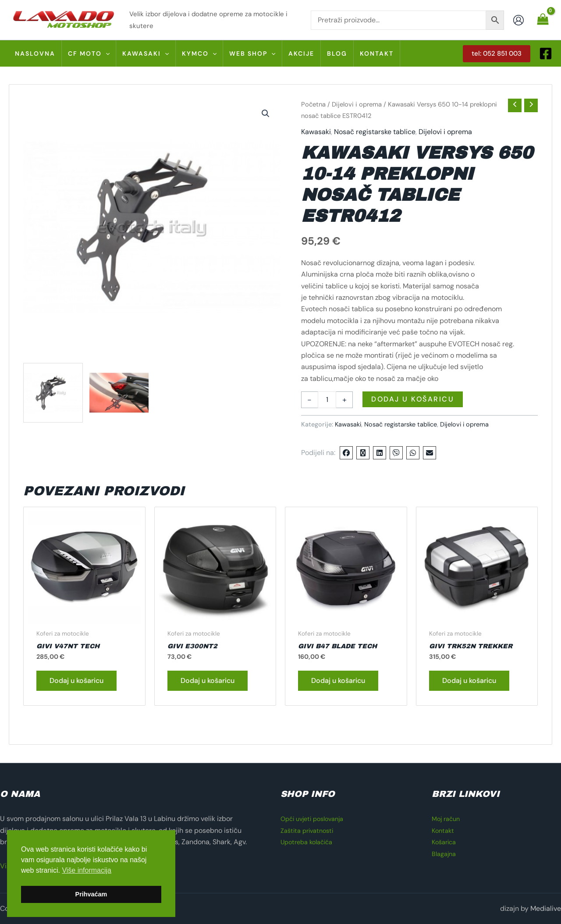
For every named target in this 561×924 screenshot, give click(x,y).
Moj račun (447, 819)
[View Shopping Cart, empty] (543, 20)
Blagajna (446, 854)
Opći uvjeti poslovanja (316, 819)
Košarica (445, 842)
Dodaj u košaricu (413, 399)
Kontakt (444, 830)
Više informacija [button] (87, 870)
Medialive (546, 908)
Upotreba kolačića (310, 842)
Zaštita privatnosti (310, 830)
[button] (106, 53)
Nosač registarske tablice (375, 132)
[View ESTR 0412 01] (119, 393)
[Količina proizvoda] (327, 400)
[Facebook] (546, 53)
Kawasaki (316, 132)
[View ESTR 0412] (53, 393)
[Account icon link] (518, 20)
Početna (313, 104)
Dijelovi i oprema (357, 104)
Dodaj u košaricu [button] (76, 681)
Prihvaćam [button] (91, 894)
